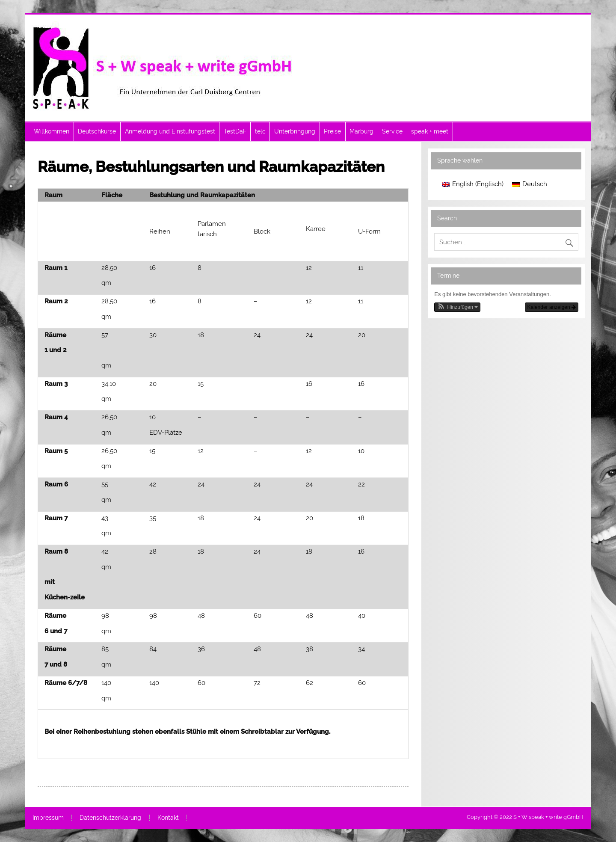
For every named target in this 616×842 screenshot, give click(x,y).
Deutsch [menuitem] (535, 184)
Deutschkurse (97, 131)
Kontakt (168, 818)
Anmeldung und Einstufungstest (170, 131)
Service (392, 131)
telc (260, 131)
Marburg (361, 131)
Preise (332, 131)
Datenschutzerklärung (110, 818)
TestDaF (235, 131)
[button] (457, 307)
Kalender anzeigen (552, 307)
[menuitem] (473, 185)
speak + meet (430, 131)
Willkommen (52, 131)
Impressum (48, 818)
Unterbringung (295, 131)
